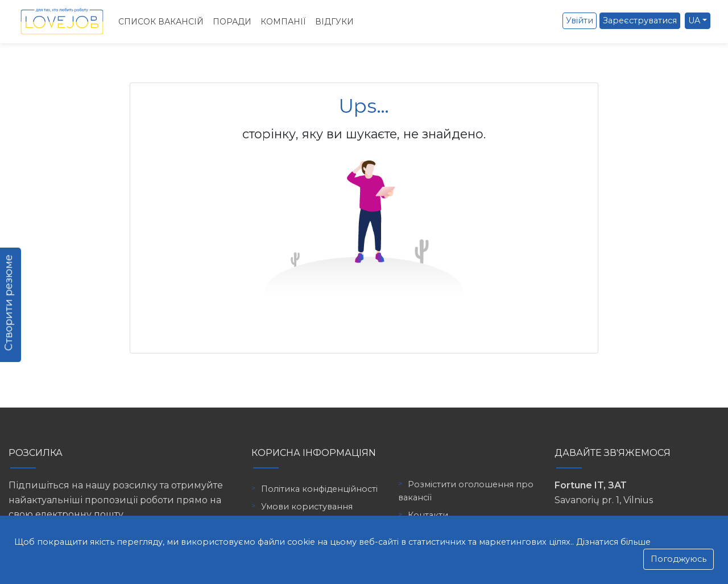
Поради (232, 22)
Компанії (283, 22)
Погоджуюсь (679, 559)
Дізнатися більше (613, 542)
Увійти (580, 20)
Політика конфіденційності (319, 489)
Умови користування (307, 507)
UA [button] (694, 20)
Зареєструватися (640, 20)
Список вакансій (161, 22)
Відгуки (334, 22)
